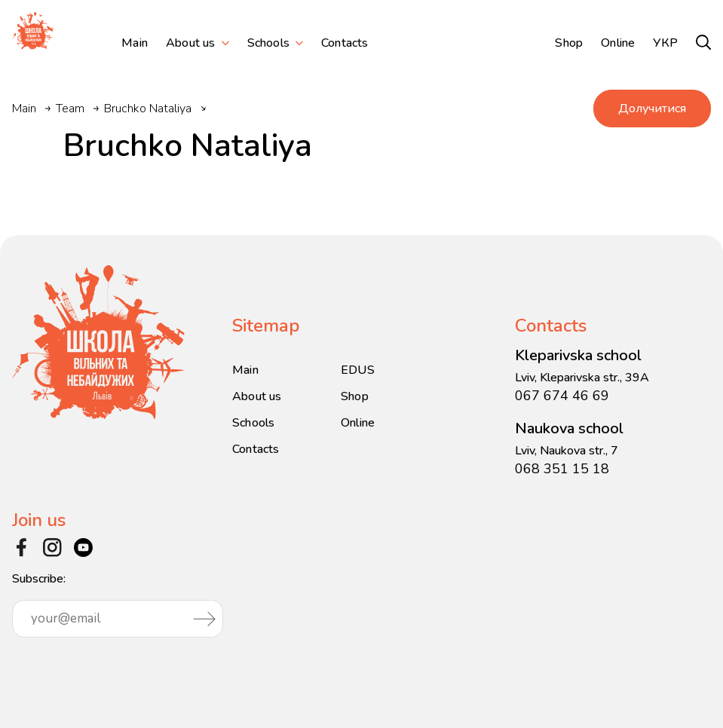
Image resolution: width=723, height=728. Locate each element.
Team (70, 109)
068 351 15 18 (562, 469)
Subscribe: (118, 604)
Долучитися (652, 109)
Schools (268, 43)
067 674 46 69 (562, 396)
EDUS (358, 370)
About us (191, 43)
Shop (569, 43)
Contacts (345, 43)
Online (618, 43)
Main (135, 43)
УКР (665, 43)
